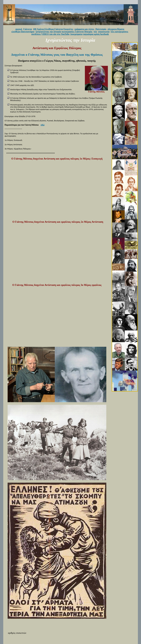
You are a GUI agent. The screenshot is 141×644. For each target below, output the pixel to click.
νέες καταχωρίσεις (119, 32)
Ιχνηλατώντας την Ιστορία (48, 32)
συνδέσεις (36, 34)
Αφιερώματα (76, 34)
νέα (95, 32)
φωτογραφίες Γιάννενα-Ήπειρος (77, 32)
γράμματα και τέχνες (84, 29)
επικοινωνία (104, 32)
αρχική (19, 29)
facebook (104, 34)
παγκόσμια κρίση (91, 34)
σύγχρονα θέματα (116, 29)
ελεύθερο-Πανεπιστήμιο (23, 32)
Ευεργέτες (68, 29)
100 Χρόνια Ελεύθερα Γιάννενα (48, 29)
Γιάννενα (28, 29)
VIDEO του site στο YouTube (55, 34)
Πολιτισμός (101, 29)
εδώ (43, 125)
